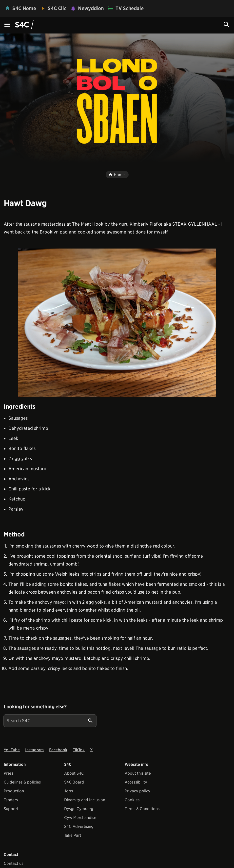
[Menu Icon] (7, 25)
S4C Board (74, 782)
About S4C (74, 773)
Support (11, 809)
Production (14, 791)
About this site (138, 773)
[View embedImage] (117, 323)
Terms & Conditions (142, 809)
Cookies (132, 800)
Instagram (34, 750)
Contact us (13, 863)
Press (9, 773)
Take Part (73, 835)
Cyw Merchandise (80, 818)
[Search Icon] (227, 25)
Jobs (68, 791)
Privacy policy (137, 791)
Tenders (11, 800)
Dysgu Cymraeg (79, 809)
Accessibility (136, 782)
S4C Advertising (79, 826)
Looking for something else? (35, 707)
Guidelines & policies (22, 782)
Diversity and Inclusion (85, 800)
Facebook (58, 750)
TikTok (79, 750)
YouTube (12, 750)
